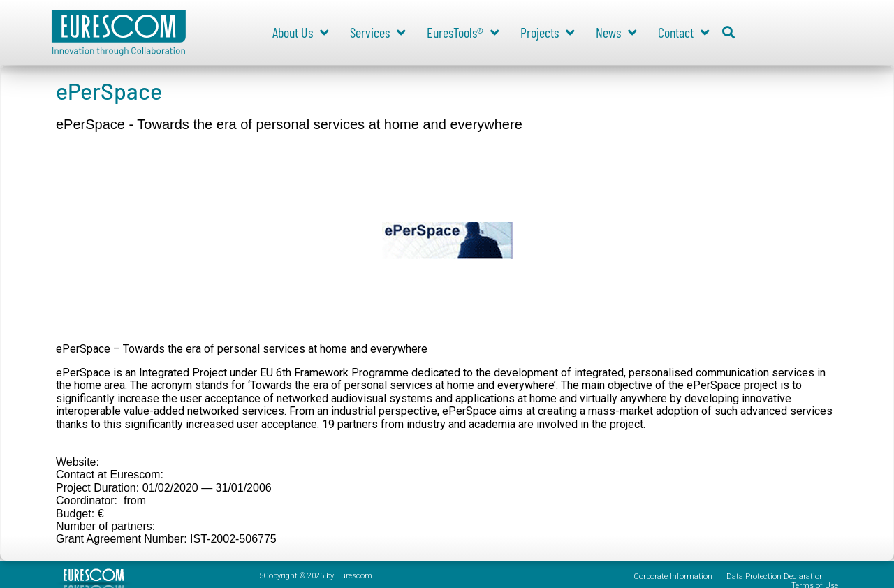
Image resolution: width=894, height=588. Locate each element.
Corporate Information (673, 576)
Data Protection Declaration (775, 576)
